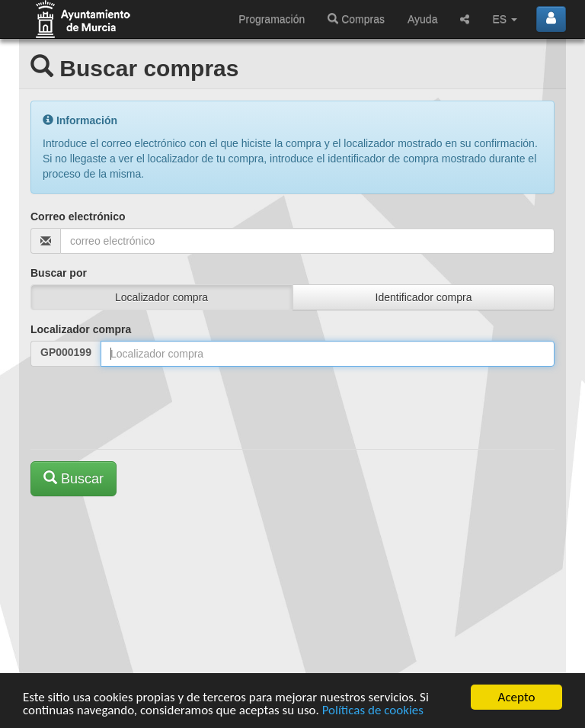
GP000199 (66, 352)
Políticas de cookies (373, 712)
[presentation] (146, 408)
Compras (356, 19)
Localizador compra (81, 329)
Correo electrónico (78, 216)
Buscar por (59, 273)
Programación (272, 19)
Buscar (74, 478)
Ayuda (422, 19)
